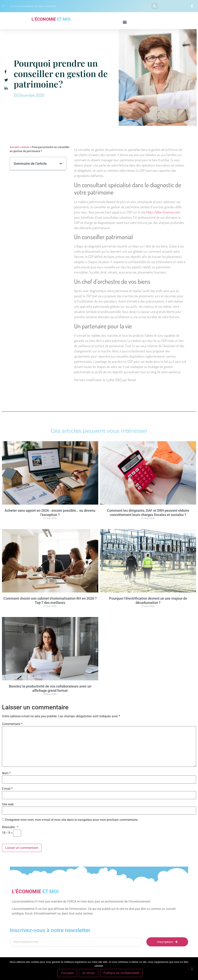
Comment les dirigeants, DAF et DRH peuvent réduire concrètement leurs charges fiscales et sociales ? (148, 513)
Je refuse (89, 973)
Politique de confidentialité (121, 973)
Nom (6, 773)
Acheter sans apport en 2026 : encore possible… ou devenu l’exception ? (50, 513)
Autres (25, 147)
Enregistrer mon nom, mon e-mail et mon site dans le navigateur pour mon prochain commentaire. (72, 820)
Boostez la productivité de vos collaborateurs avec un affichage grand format (50, 688)
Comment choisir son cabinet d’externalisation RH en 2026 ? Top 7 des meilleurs (50, 600)
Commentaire (12, 724)
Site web (8, 804)
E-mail (7, 789)
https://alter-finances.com (163, 212)
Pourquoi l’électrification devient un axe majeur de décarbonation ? (148, 600)
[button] (155, 6)
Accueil (14, 147)
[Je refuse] (192, 968)
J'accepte (67, 973)
